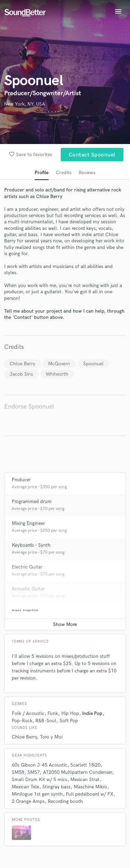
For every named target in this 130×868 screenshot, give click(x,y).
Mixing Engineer (28, 523)
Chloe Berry (23, 364)
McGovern (59, 364)
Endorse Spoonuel (29, 407)
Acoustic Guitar (28, 589)
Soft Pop (69, 721)
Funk (53, 713)
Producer (21, 480)
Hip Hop (70, 713)
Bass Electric (25, 611)
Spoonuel (93, 364)
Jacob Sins (21, 374)
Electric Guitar (27, 567)
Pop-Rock (22, 721)
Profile (42, 173)
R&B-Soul (46, 721)
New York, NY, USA (25, 104)
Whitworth (57, 374)
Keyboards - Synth (31, 545)
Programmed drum (32, 502)
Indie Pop (92, 713)
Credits (64, 173)
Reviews (87, 173)
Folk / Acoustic (28, 713)
